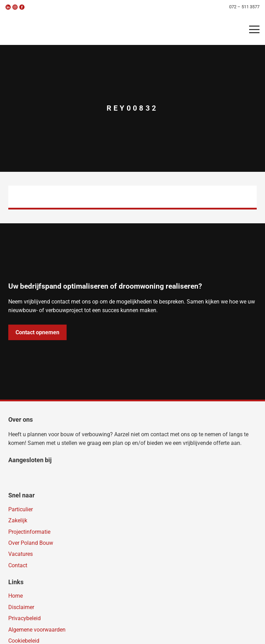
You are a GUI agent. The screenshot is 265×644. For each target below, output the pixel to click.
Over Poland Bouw (31, 543)
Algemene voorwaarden (37, 630)
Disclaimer (21, 607)
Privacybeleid (24, 618)
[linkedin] (8, 7)
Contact (18, 565)
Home (16, 596)
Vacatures (21, 554)
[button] (254, 29)
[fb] (22, 7)
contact (160, 434)
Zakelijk (18, 520)
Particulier (21, 509)
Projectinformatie (29, 532)
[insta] (15, 7)
